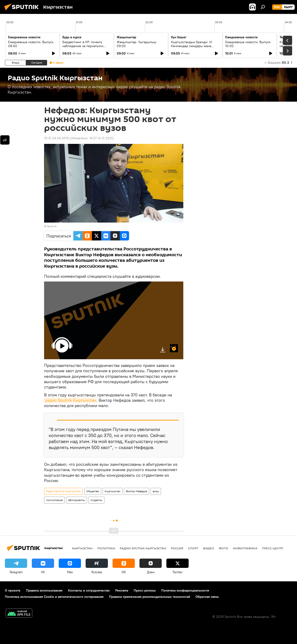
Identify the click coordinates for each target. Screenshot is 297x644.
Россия (177, 548)
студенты (96, 500)
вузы (156, 491)
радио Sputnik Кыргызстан (71, 400)
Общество (93, 491)
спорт (193, 548)
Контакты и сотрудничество (89, 590)
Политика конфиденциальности (185, 590)
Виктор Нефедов (137, 491)
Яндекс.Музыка (171, 347)
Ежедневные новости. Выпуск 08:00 (31, 44)
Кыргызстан (113, 491)
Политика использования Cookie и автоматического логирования (54, 597)
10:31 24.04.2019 (56, 138)
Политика (106, 548)
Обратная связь (207, 597)
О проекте (13, 590)
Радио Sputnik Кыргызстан (63, 491)
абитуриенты (77, 500)
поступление (54, 500)
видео (209, 548)
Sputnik (52, 226)
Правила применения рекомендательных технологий (150, 597)
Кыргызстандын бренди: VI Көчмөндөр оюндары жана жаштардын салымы (192, 46)
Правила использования (44, 590)
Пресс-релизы (145, 590)
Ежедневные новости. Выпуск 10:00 (248, 44)
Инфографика (245, 548)
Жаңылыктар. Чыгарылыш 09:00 (137, 44)
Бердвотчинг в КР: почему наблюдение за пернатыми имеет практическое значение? (86, 46)
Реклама (122, 590)
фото (224, 548)
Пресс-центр (273, 548)
